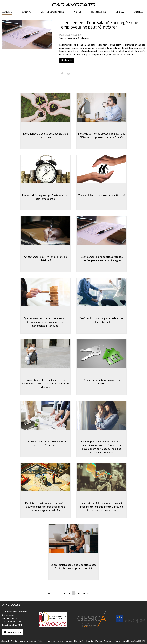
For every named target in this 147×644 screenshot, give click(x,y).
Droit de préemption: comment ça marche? (102, 382)
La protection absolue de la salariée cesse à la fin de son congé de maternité (74, 567)
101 (70, 593)
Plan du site (79, 641)
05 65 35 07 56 (14, 621)
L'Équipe (26, 12)
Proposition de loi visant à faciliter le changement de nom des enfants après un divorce (46, 384)
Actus (78, 12)
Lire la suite (67, 60)
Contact (139, 12)
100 (65, 593)
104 (83, 593)
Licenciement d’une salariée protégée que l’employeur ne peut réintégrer (101, 259)
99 (60, 593)
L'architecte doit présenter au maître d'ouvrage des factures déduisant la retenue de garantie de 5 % (46, 507)
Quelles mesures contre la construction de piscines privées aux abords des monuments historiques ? (46, 322)
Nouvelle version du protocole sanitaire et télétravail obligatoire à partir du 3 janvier (101, 135)
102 (74, 593)
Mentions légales (94, 641)
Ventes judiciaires (52, 12)
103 (79, 593)
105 (87, 593)
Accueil (7, 12)
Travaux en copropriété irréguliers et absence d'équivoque (46, 443)
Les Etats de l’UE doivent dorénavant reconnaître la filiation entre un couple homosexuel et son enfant (102, 507)
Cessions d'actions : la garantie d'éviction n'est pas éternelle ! (102, 320)
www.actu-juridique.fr (78, 38)
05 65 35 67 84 (14, 625)
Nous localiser (14, 632)
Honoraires (99, 12)
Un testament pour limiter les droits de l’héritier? (46, 259)
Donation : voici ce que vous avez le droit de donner (46, 135)
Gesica (120, 12)
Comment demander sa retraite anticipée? (101, 195)
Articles (107, 641)
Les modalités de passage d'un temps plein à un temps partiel (46, 197)
